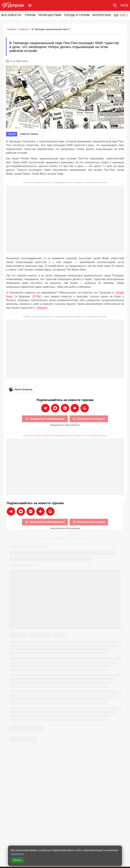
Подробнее (17, 854)
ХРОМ (36, 296)
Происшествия (50, 15)
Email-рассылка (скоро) (89, 419)
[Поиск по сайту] (115, 5)
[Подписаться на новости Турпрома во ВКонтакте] (65, 408)
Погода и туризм (77, 15)
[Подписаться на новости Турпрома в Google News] (85, 408)
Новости (24, 29)
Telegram (42, 308)
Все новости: (12, 15)
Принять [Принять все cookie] (18, 860)
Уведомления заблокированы (45, 419)
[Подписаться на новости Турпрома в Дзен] (75, 408)
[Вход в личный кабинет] (124, 5)
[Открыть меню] (30, 5)
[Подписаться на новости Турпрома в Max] (55, 408)
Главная (11, 29)
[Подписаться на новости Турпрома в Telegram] (45, 408)
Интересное (102, 15)
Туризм (30, 15)
